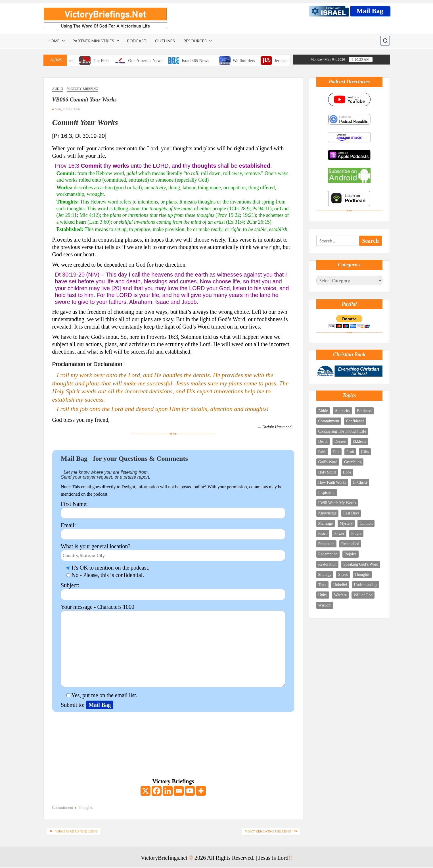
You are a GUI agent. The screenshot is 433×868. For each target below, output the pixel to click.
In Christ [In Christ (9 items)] (360, 482)
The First (106, 61)
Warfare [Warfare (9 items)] (340, 595)
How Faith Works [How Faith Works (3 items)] (332, 482)
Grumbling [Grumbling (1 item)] (353, 462)
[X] (146, 791)
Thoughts (85, 808)
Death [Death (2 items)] (323, 442)
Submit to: (73, 705)
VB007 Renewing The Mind (268, 831)
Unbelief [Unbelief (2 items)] (340, 585)
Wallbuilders (249, 61)
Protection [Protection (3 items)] (327, 544)
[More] (201, 791)
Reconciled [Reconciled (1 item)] (350, 544)
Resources (195, 41)
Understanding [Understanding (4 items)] (366, 585)
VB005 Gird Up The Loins (77, 831)
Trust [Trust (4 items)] (322, 585)
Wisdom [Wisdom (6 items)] (325, 605)
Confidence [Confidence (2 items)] (355, 421)
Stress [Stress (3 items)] (343, 575)
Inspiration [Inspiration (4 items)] (327, 493)
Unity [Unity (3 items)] (323, 595)
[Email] (179, 791)
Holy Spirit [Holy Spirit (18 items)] (327, 472)
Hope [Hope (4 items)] (347, 472)
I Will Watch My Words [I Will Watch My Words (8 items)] (337, 503)
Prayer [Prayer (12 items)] (356, 534)
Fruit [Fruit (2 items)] (350, 452)
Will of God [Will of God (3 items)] (363, 595)
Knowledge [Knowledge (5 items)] (328, 513)
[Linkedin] (168, 791)
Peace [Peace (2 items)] (323, 534)
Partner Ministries (93, 41)
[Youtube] (190, 791)
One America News (151, 61)
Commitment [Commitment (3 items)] (329, 421)
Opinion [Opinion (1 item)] (366, 523)
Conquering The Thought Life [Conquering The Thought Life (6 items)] (342, 431)
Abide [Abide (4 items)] (323, 411)
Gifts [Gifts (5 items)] (365, 452)
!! (290, 858)
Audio (58, 89)
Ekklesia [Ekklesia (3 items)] (359, 442)
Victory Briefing (83, 89)
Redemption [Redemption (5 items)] (328, 554)
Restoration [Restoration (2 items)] (328, 564)
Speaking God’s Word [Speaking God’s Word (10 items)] (361, 564)
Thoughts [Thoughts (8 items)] (362, 575)
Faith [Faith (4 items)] (322, 452)
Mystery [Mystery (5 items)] (346, 523)
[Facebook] (157, 791)
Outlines (165, 41)
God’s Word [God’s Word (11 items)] (328, 462)
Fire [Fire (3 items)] (336, 452)
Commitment (63, 808)
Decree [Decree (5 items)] (340, 442)
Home (54, 41)
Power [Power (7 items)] (339, 534)
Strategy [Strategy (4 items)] (325, 575)
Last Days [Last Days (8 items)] (351, 513)
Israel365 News (201, 61)
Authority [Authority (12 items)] (342, 411)
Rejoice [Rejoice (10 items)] (351, 554)
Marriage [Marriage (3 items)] (326, 523)
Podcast (137, 41)
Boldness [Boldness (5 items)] (364, 411)
